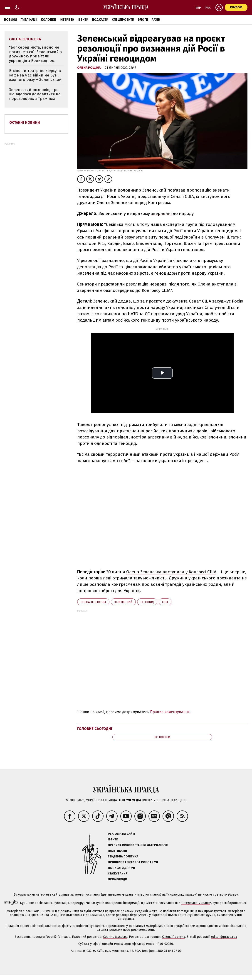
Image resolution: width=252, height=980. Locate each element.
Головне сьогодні (95, 729)
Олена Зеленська (93, 602)
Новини (10, 20)
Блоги (143, 20)
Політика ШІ (117, 851)
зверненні (161, 213)
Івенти (83, 20)
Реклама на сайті (121, 834)
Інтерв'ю (67, 20)
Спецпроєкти (123, 20)
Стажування (118, 873)
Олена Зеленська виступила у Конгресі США (171, 572)
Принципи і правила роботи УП (133, 862)
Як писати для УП (121, 868)
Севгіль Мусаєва (115, 937)
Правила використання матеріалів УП (138, 845)
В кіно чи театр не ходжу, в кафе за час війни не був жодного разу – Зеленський (35, 75)
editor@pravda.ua (224, 937)
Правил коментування (170, 712)
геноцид (147, 602)
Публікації (29, 20)
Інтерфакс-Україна (196, 903)
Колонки (48, 20)
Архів (156, 20)
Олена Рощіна (89, 68)
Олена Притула (174, 937)
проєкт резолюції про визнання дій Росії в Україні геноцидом (140, 250)
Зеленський (123, 602)
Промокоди (117, 879)
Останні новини (25, 122)
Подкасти (100, 20)
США (165, 602)
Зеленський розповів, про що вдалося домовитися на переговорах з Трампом (35, 94)
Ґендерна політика (123, 856)
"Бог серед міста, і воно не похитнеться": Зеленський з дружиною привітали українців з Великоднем (35, 54)
